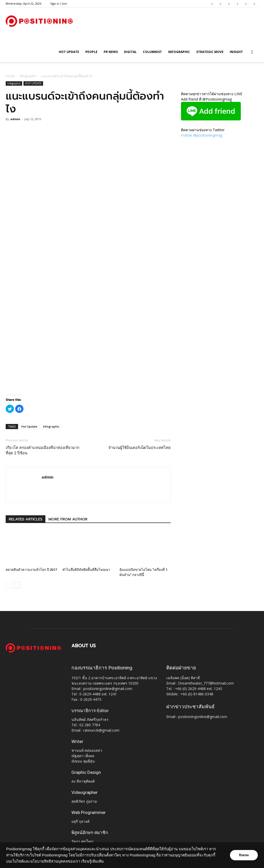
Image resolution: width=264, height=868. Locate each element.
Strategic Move (210, 52)
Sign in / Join (59, 3)
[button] (252, 52)
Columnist (152, 52)
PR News (111, 52)
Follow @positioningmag (202, 135)
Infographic (179, 52)
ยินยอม (244, 855)
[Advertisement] (88, 382)
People (91, 52)
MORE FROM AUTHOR (68, 519)
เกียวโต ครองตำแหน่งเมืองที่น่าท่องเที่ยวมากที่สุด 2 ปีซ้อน (43, 450)
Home (10, 76)
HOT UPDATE (69, 52)
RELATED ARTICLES (26, 519)
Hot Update (29, 426)
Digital (130, 52)
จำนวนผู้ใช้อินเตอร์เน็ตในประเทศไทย (139, 448)
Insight (236, 52)
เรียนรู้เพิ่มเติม (92, 861)
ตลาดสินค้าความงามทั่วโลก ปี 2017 (31, 570)
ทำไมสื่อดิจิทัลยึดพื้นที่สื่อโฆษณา (86, 570)
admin (15, 119)
